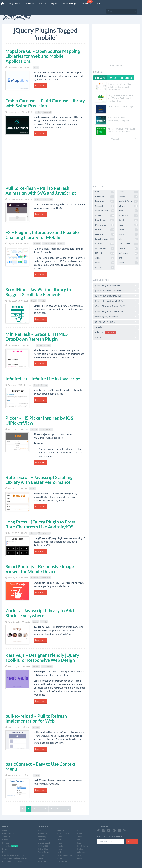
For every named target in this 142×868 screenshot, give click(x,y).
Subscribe (132, 842)
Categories (14, 4)
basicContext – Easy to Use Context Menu (40, 766)
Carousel (47, 112)
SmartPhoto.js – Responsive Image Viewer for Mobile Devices (40, 569)
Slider (38, 112)
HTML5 (37, 244)
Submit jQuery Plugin (116, 322)
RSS (4, 852)
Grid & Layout (105, 249)
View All (124, 139)
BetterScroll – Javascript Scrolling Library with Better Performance (39, 480)
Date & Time (105, 220)
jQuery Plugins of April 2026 (116, 296)
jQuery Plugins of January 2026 (116, 311)
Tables (128, 234)
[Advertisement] (46, 163)
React (128, 211)
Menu (37, 775)
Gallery (34, 578)
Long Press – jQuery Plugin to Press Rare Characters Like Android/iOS (41, 524)
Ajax (105, 192)
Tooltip (128, 249)
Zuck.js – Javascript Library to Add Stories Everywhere (40, 613)
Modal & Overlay (128, 201)
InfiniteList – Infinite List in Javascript (43, 379)
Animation (48, 199)
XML (128, 258)
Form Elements (46, 429)
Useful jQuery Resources (116, 317)
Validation (128, 253)
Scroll (34, 301)
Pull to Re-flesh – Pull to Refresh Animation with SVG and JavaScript (41, 191)
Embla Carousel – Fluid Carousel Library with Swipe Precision (45, 103)
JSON (105, 258)
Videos (42, 4)
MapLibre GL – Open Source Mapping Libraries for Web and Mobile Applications (43, 56)
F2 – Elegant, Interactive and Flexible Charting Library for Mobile (42, 235)
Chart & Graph (49, 244)
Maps (36, 67)
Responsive (45, 578)
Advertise (87, 3)
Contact (116, 337)
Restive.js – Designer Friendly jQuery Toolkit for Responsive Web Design (42, 658)
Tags (113, 78)
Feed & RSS (105, 234)
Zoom (128, 263)
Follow (100, 4)
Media (105, 268)
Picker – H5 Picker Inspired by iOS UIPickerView (39, 420)
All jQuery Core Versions (13, 861)
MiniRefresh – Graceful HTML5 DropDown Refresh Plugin (37, 337)
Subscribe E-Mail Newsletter (15, 858)
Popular (54, 4)
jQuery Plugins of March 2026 (116, 301)
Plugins (100, 78)
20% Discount (110, 332)
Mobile (38, 199)
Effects (105, 230)
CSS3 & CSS (105, 216)
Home (5, 830)
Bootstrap (105, 201)
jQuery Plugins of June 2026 (116, 285)
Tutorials (30, 4)
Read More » (40, 86)
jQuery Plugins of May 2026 (116, 291)
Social (36, 622)
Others (128, 206)
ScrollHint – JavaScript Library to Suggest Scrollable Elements (38, 292)
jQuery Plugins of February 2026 (116, 306)
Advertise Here (116, 65)
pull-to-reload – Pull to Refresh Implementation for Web (36, 718)
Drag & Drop (105, 225)
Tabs (128, 239)
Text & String (44, 533)
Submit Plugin (70, 4)
